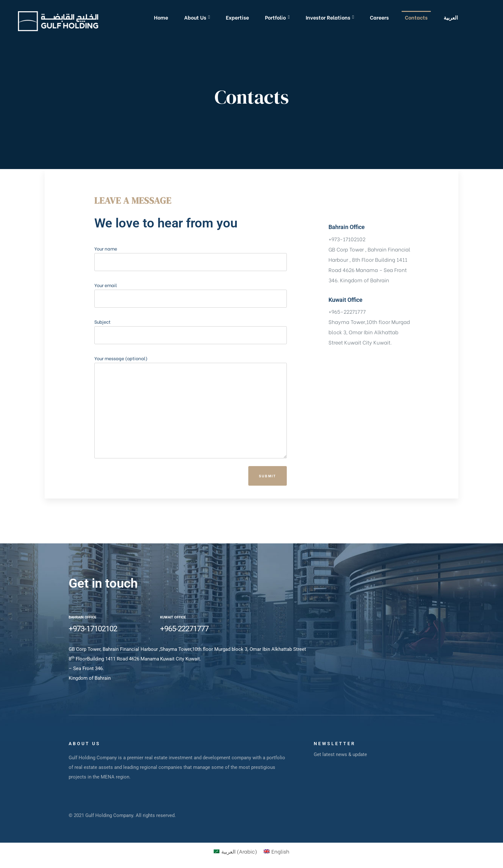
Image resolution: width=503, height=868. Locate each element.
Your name (191, 285)
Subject (191, 358)
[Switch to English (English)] (277, 851)
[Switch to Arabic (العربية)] (235, 851)
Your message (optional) (191, 434)
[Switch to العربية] (451, 17)
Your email (191, 322)
